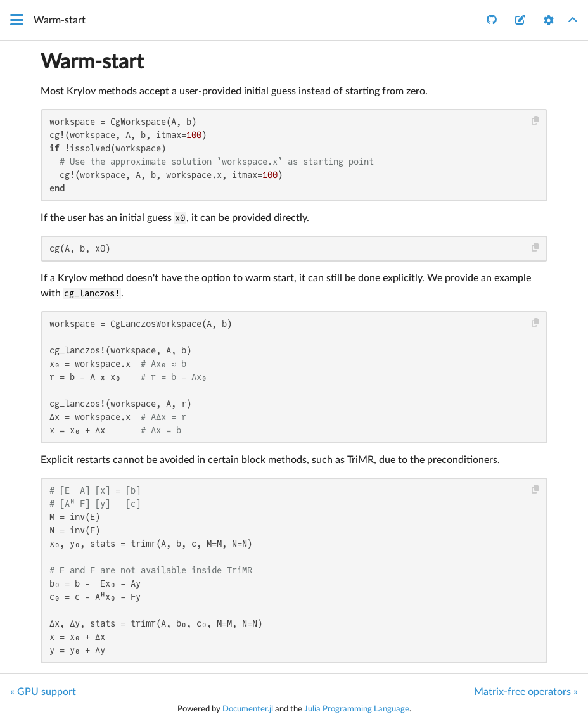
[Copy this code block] (536, 121)
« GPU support (43, 692)
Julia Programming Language (357, 709)
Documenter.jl (248, 709)
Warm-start (92, 62)
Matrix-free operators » (526, 692)
